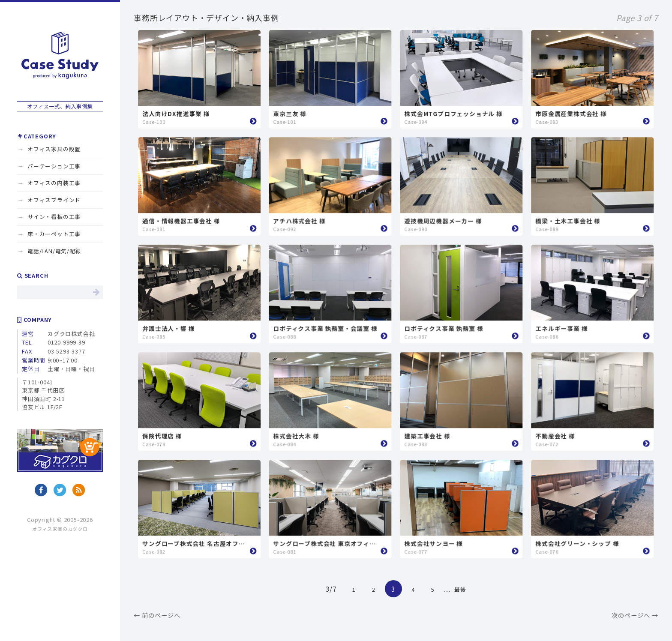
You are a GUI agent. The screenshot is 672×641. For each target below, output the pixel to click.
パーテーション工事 (54, 166)
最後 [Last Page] (460, 589)
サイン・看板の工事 (54, 217)
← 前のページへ (157, 615)
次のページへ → (635, 615)
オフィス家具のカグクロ (60, 529)
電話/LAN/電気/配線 (54, 251)
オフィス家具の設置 (54, 149)
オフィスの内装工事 (54, 183)
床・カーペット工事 (54, 234)
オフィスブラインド (54, 200)
